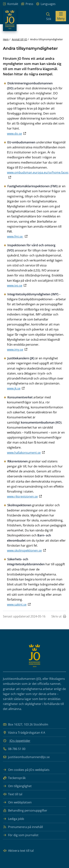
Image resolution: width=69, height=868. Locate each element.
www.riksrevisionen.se (22, 496)
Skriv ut (59, 616)
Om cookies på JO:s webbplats (26, 770)
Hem (6, 39)
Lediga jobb (14, 819)
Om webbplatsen (17, 802)
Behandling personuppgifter (25, 811)
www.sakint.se (17, 605)
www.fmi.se (15, 236)
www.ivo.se (15, 286)
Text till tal (13, 794)
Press (27, 4)
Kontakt (11, 4)
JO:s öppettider (20, 741)
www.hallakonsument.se (24, 453)
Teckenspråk (14, 778)
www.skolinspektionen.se (24, 550)
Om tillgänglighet (17, 786)
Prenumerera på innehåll (23, 827)
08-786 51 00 (14, 749)
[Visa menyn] (61, 16)
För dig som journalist (21, 835)
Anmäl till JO (19, 39)
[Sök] (49, 16)
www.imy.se (15, 350)
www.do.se (14, 134)
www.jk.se (14, 388)
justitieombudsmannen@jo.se (26, 757)
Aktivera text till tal (18, 851)
